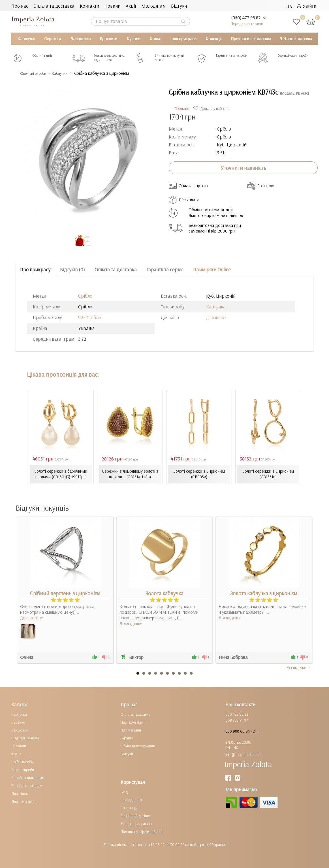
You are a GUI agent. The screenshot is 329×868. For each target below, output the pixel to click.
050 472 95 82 (237, 714)
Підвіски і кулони (25, 738)
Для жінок (216, 317)
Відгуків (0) (72, 269)
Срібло (85, 296)
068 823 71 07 (237, 720)
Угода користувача (136, 823)
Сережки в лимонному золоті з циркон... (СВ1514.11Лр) (130, 474)
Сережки (53, 39)
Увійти (307, 6)
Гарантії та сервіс (165, 269)
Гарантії (127, 738)
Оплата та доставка (54, 6)
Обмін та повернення (138, 746)
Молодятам (153, 6)
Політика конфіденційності (142, 831)
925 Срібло (89, 317)
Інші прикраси (183, 39)
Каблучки (26, 39)
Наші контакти (132, 722)
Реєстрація (129, 807)
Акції (131, 6)
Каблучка (216, 307)
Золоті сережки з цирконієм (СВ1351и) (268, 474)
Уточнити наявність (243, 168)
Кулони (133, 39)
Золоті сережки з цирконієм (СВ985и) (199, 474)
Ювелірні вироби (38, 73)
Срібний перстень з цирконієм (65, 593)
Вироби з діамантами (29, 777)
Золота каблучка (164, 593)
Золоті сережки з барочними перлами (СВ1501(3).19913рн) (61, 474)
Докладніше (32, 617)
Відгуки (179, 6)
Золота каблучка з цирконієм (264, 593)
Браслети (108, 39)
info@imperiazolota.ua (243, 754)
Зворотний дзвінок (136, 815)
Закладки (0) (131, 799)
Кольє (155, 39)
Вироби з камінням (27, 785)
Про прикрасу (35, 269)
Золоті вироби (23, 769)
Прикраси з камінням (251, 39)
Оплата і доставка (135, 714)
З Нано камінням (296, 39)
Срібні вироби (23, 762)
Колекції (213, 39)
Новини (112, 6)
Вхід (124, 792)
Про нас (20, 6)
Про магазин (131, 730)
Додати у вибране (212, 108)
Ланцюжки (80, 39)
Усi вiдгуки (299, 667)
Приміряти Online (212, 269)
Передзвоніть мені (247, 23)
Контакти (89, 6)
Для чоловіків (22, 801)
